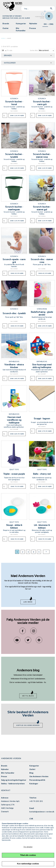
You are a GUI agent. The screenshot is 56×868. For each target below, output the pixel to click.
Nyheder (33, 24)
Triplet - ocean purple (14, 474)
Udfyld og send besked (28, 725)
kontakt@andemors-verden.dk (42, 812)
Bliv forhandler (21, 29)
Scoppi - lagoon (42, 418)
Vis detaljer (28, 847)
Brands (6, 24)
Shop (9, 38)
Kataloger (34, 784)
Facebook (23, 631)
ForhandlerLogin (40, 17)
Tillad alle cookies (28, 855)
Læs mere (28, 602)
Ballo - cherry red (42, 474)
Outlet (6, 28)
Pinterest (39, 640)
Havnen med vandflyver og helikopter (14, 420)
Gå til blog (28, 696)
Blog (31, 773)
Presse (33, 28)
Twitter (28, 640)
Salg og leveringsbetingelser (14, 780)
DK (45, 24)
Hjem (3, 38)
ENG (51, 24)
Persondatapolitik (37, 780)
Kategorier (21, 24)
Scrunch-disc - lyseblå (14, 313)
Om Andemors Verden (39, 776)
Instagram (33, 631)
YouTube (17, 640)
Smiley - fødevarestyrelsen (13, 784)
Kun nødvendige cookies (28, 864)
